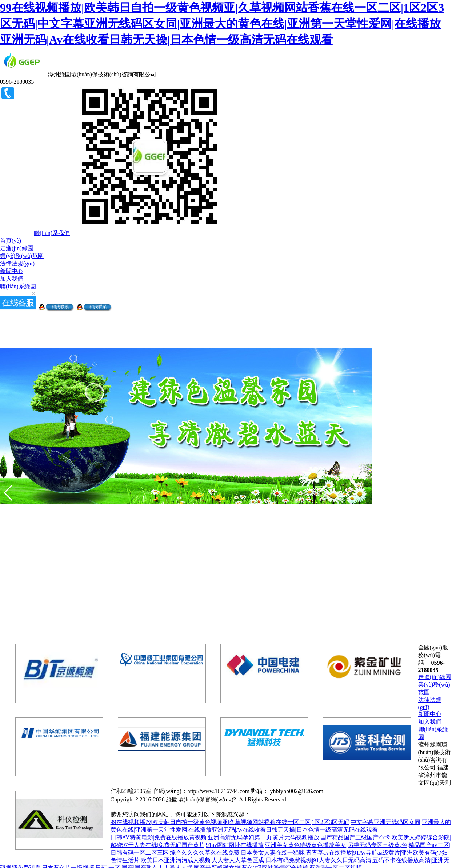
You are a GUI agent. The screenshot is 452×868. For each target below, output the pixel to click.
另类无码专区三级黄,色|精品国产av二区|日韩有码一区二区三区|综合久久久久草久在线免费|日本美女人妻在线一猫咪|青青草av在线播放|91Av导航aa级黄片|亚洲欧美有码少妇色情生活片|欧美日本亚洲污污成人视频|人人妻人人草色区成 (280, 853)
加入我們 (12, 279)
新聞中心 (12, 271)
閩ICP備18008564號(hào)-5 (323, 799)
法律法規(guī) (17, 263)
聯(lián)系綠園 (18, 286)
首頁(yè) (11, 241)
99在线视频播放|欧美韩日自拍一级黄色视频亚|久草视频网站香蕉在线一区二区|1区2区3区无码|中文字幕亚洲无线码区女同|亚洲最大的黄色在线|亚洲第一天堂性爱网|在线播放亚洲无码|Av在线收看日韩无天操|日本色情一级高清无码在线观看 (222, 24)
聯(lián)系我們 (52, 233)
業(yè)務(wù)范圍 (22, 256)
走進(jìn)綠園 (17, 248)
